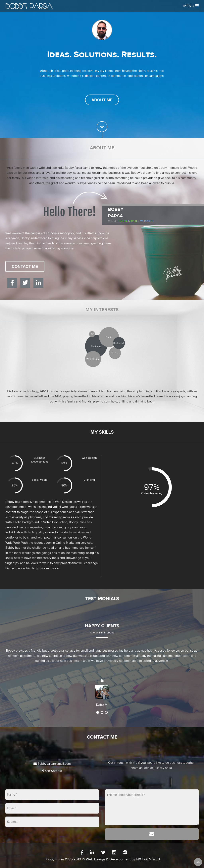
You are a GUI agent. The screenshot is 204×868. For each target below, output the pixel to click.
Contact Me (25, 266)
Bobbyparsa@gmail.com (52, 764)
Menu (191, 6)
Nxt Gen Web (128, 221)
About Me (102, 100)
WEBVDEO (147, 221)
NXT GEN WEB (148, 859)
